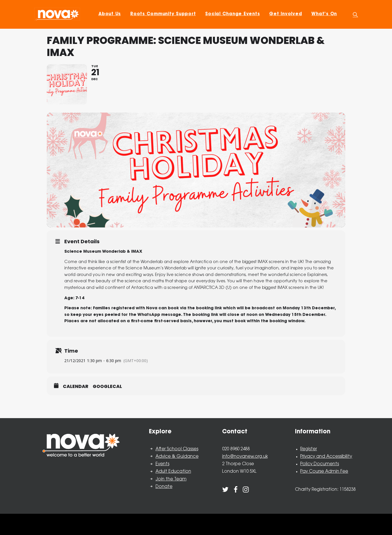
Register (308, 449)
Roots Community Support (163, 14)
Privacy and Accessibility (326, 457)
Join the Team (171, 479)
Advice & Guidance (177, 457)
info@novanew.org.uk (245, 457)
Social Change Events (232, 14)
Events (162, 464)
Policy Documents (320, 464)
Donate (164, 487)
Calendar (76, 387)
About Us (110, 14)
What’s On (324, 14)
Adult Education (173, 472)
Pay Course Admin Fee (324, 472)
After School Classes (177, 449)
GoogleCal (107, 387)
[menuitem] (110, 14)
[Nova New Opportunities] (57, 14)
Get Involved (286, 14)
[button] (355, 14)
